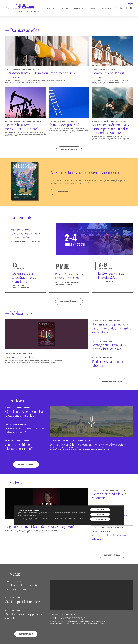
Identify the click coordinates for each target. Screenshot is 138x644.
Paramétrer (99, 514)
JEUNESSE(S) (106, 8)
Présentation (50, 8)
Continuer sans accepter (100, 519)
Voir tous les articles (69, 150)
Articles (65, 8)
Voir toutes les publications (112, 381)
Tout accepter (100, 510)
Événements (79, 8)
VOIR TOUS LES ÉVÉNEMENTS (69, 301)
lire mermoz (64, 192)
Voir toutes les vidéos (112, 555)
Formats (93, 8)
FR (129, 4)
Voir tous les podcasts (26, 464)
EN (132, 4)
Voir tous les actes (26, 634)
